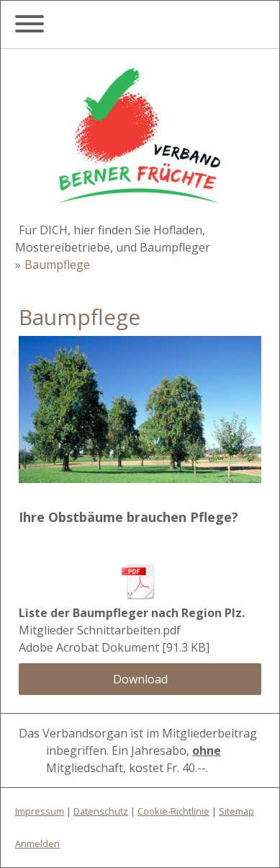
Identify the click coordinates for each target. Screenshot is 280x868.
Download (140, 679)
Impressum (40, 811)
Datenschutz (101, 811)
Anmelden (37, 843)
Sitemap (236, 811)
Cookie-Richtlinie (173, 811)
